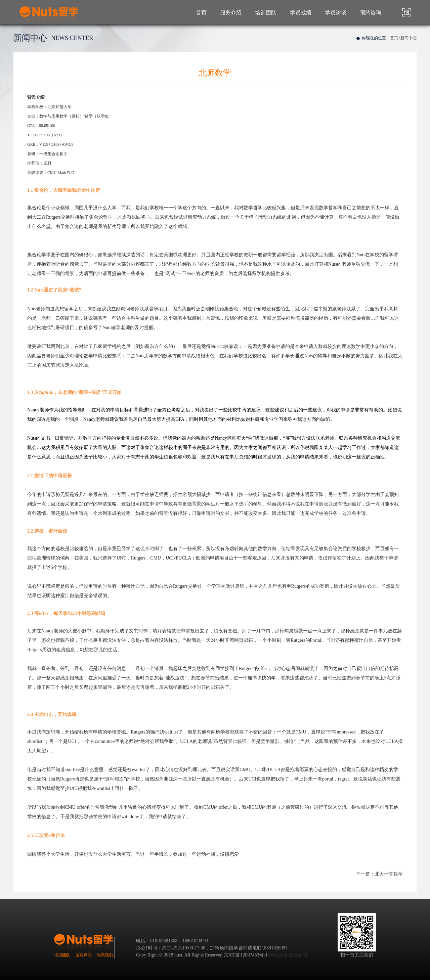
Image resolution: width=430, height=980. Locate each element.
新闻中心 (408, 38)
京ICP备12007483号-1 (246, 955)
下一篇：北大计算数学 (379, 874)
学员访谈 (336, 13)
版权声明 (84, 955)
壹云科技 (298, 955)
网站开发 (278, 955)
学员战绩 (301, 13)
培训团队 (266, 13)
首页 (201, 13)
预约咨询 (371, 13)
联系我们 (105, 955)
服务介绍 (231, 13)
